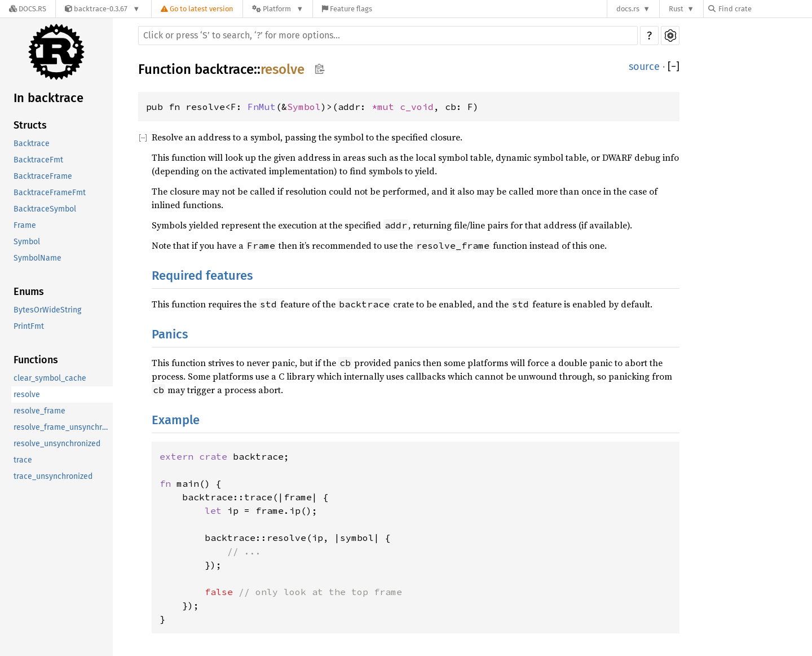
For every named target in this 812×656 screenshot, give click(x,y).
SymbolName (37, 258)
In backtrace (48, 98)
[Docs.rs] (28, 9)
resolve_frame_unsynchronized (63, 427)
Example (176, 420)
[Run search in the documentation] (388, 36)
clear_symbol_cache (50, 378)
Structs (30, 125)
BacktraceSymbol (45, 209)
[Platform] (278, 9)
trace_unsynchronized (53, 476)
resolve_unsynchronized (57, 444)
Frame (25, 225)
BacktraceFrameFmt (50, 193)
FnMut (262, 107)
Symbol (27, 242)
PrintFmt (29, 326)
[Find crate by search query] (765, 9)
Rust (676, 9)
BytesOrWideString (47, 310)
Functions (36, 360)
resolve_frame (39, 411)
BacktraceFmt (38, 160)
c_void (417, 107)
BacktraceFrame (43, 176)
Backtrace (32, 144)
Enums (29, 292)
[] (674, 67)
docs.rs (628, 9)
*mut (386, 107)
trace (23, 460)
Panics (170, 334)
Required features (202, 276)
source (644, 67)
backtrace (224, 69)
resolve (27, 395)
